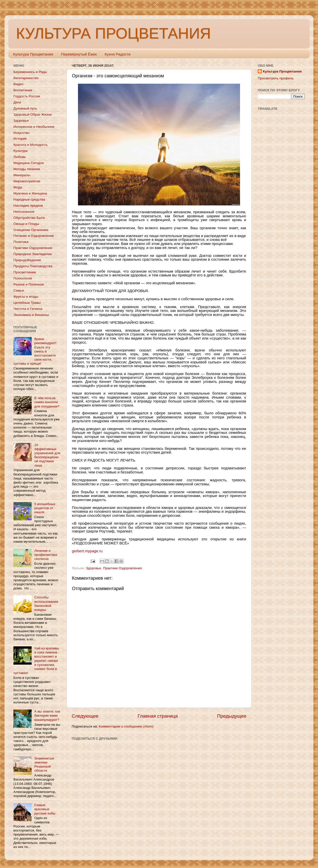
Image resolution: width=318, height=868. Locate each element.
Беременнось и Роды (30, 72)
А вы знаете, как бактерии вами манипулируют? (47, 715)
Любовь (19, 157)
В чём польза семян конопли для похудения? (47, 402)
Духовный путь (25, 108)
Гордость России (27, 96)
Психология (23, 278)
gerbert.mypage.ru (87, 551)
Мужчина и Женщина (30, 193)
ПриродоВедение (27, 260)
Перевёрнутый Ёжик (79, 54)
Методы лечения (27, 169)
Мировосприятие (27, 181)
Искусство (21, 133)
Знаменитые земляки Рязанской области (44, 765)
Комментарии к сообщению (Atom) (126, 726)
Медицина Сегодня (29, 163)
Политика (21, 242)
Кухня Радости (117, 54)
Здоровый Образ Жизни (33, 114)
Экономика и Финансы (31, 315)
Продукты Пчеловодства (33, 266)
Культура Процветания (33, 54)
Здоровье (93, 568)
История (20, 139)
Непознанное (24, 212)
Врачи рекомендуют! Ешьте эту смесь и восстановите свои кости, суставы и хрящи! (35, 351)
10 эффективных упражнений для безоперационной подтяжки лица (47, 455)
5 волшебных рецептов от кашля (45, 508)
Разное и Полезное (29, 284)
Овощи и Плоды (26, 224)
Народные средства (29, 199)
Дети (17, 102)
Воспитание (23, 90)
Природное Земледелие (33, 254)
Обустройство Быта (29, 218)
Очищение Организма (31, 230)
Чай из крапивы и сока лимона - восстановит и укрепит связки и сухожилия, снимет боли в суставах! (36, 661)
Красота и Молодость (31, 145)
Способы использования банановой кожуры (46, 604)
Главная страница (158, 716)
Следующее (85, 716)
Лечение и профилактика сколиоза (46, 555)
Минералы (22, 175)
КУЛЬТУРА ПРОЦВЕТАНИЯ (113, 33)
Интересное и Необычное (34, 127)
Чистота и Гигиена (28, 309)
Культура (21, 151)
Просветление (25, 272)
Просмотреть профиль (276, 78)
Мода (18, 187)
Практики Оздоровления (122, 568)
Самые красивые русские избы (45, 809)
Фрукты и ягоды (26, 297)
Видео (18, 84)
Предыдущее (232, 716)
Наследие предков (28, 206)
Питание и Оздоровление (34, 236)
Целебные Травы (27, 303)
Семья (19, 290)
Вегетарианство (26, 78)
